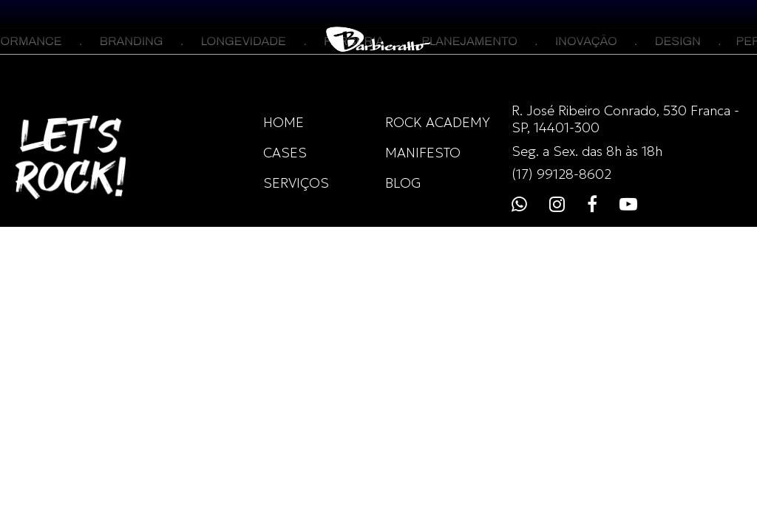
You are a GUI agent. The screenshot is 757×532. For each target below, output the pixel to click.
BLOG (403, 183)
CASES (285, 153)
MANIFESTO (423, 153)
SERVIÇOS (296, 183)
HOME (284, 122)
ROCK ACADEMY (438, 122)
